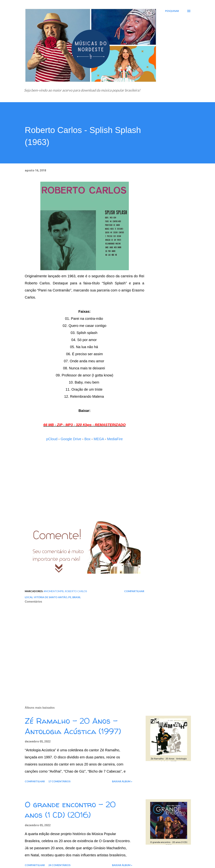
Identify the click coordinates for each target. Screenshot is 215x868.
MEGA (99, 439)
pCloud (52, 439)
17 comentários (59, 781)
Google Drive (71, 439)
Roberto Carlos (76, 591)
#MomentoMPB (54, 591)
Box (87, 439)
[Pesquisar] (172, 11)
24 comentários (59, 865)
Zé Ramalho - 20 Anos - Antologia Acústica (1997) (73, 726)
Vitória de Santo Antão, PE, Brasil (57, 597)
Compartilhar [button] (134, 591)
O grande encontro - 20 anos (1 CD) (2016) (70, 810)
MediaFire (115, 439)
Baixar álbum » (122, 781)
